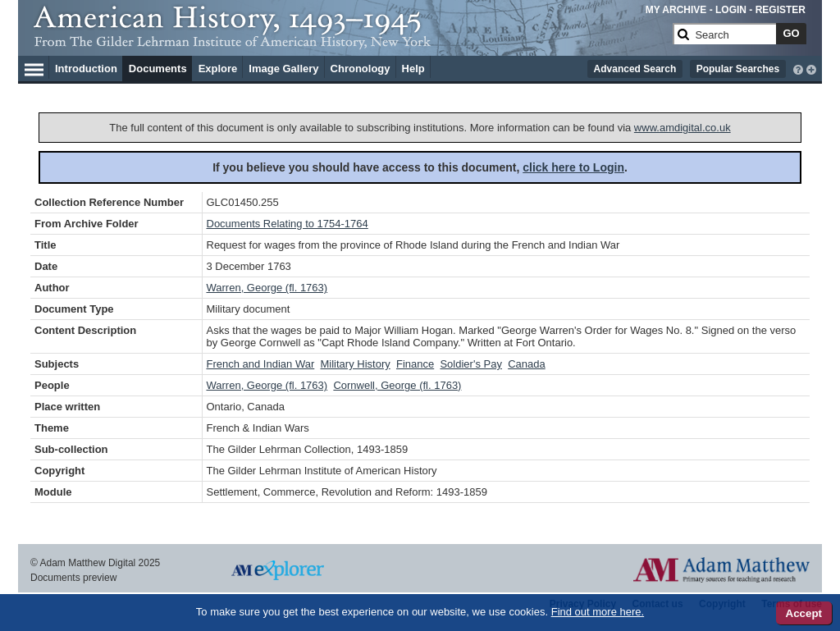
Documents (158, 69)
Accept (804, 613)
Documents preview (73, 578)
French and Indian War (261, 364)
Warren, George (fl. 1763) (267, 288)
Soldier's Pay (470, 364)
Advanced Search (635, 69)
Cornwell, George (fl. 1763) (397, 385)
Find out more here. (598, 612)
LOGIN (731, 10)
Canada (527, 364)
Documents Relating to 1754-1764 (288, 224)
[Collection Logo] (350, 41)
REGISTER (781, 10)
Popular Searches (738, 69)
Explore (218, 69)
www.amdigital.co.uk (682, 128)
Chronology (361, 69)
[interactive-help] (798, 68)
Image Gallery (283, 69)
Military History (356, 364)
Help (413, 69)
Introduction (86, 69)
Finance (415, 364)
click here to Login (573, 167)
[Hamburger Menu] (34, 67)
